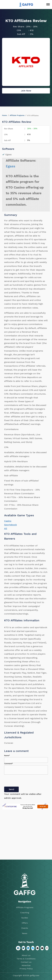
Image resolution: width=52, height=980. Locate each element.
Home (4, 115)
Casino (8, 521)
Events (25, 928)
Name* (7, 756)
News (25, 933)
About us (26, 955)
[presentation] (25, 781)
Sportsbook (10, 525)
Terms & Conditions (26, 959)
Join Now (26, 91)
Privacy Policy (26, 969)
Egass (11, 166)
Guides (25, 918)
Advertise (26, 965)
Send (11, 789)
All (6, 528)
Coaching (25, 913)
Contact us (26, 962)
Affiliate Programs (17, 115)
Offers (25, 923)
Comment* (9, 764)
